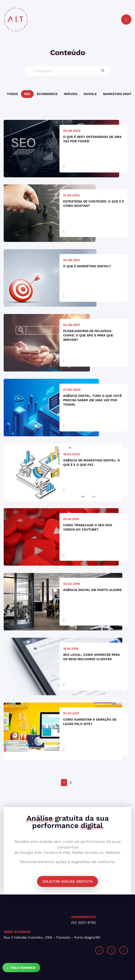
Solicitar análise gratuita (67, 881)
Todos (12, 94)
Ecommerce (47, 94)
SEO (27, 94)
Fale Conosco (21, 968)
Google (90, 94)
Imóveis (71, 94)
